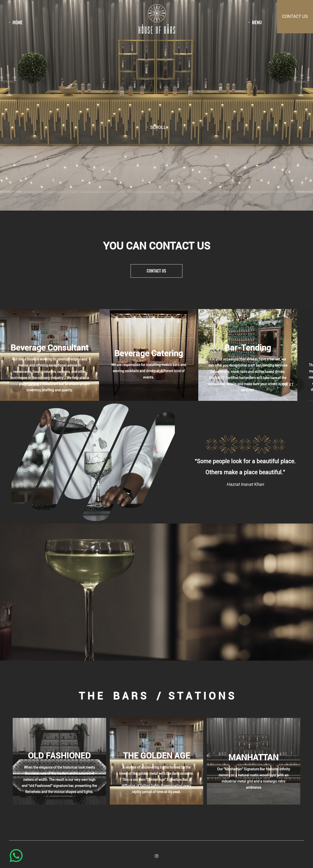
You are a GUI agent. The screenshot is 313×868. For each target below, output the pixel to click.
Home (17, 23)
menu (257, 23)
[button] (16, 385)
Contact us (156, 271)
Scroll (158, 128)
